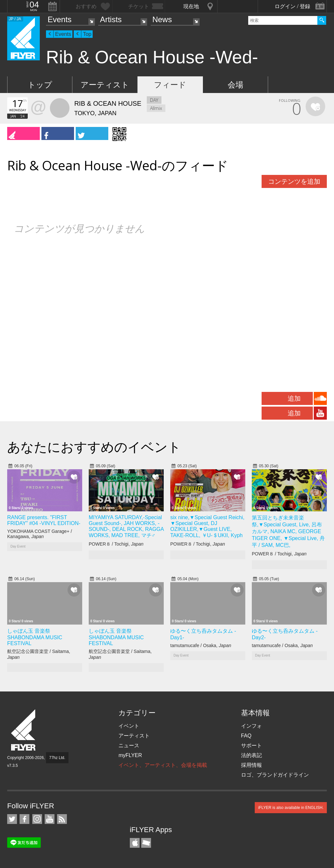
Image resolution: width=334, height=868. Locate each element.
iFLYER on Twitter (12, 819)
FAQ (246, 736)
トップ (40, 85)
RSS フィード (62, 819)
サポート (251, 745)
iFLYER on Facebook (24, 819)
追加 (294, 398)
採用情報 (251, 765)
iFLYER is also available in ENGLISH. (291, 808)
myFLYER (130, 755)
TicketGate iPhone (146, 843)
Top (87, 34)
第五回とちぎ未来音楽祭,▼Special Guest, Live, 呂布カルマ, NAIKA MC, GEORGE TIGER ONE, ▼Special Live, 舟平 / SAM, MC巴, (288, 531)
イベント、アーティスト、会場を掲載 (163, 765)
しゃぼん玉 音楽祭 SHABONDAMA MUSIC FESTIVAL (35, 637)
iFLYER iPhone (135, 843)
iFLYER (24, 730)
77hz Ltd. (57, 758)
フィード (170, 85)
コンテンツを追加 (294, 181)
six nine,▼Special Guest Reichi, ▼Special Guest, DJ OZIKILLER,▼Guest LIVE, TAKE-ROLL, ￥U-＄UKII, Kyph (207, 526)
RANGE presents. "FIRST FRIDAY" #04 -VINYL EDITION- (44, 520)
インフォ (251, 726)
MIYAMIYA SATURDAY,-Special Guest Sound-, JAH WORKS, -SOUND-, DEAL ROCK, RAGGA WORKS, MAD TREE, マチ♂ (126, 526)
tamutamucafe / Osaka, (201, 645)
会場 (235, 85)
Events (60, 19)
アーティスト (105, 85)
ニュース (129, 745)
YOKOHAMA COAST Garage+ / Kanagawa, (40, 534)
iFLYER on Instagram (37, 819)
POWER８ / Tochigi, (116, 544)
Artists (111, 19)
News (162, 19)
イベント (129, 726)
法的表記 (251, 755)
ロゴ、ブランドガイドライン (275, 775)
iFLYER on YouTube (50, 819)
